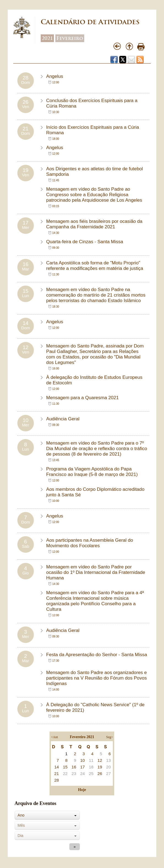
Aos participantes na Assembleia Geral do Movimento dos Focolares (90, 543)
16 (74, 767)
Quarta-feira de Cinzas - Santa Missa (85, 242)
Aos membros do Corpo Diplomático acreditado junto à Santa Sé (95, 492)
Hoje (82, 790)
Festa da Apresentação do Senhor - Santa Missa (97, 655)
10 (82, 760)
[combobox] (47, 815)
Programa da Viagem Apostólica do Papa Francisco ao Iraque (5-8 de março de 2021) (92, 472)
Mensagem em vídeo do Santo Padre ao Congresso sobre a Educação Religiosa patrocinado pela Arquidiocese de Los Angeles (94, 195)
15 (65, 767)
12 (100, 760)
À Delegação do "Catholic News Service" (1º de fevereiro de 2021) (95, 707)
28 (57, 780)
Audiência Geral (63, 419)
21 (57, 773)
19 (100, 767)
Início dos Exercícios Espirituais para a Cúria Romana (93, 130)
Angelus (55, 76)
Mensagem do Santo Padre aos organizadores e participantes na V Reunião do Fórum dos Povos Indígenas (97, 678)
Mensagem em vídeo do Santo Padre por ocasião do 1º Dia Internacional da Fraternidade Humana (96, 572)
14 (57, 767)
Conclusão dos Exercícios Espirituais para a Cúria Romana (92, 103)
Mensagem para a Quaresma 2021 (83, 398)
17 (82, 767)
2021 (47, 38)
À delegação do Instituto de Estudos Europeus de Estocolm (94, 380)
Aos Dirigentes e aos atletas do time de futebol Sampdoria (95, 172)
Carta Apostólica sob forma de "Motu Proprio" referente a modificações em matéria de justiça (95, 266)
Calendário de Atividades (90, 22)
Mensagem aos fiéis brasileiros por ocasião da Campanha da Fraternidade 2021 (94, 224)
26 (100, 773)
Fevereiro (70, 38)
